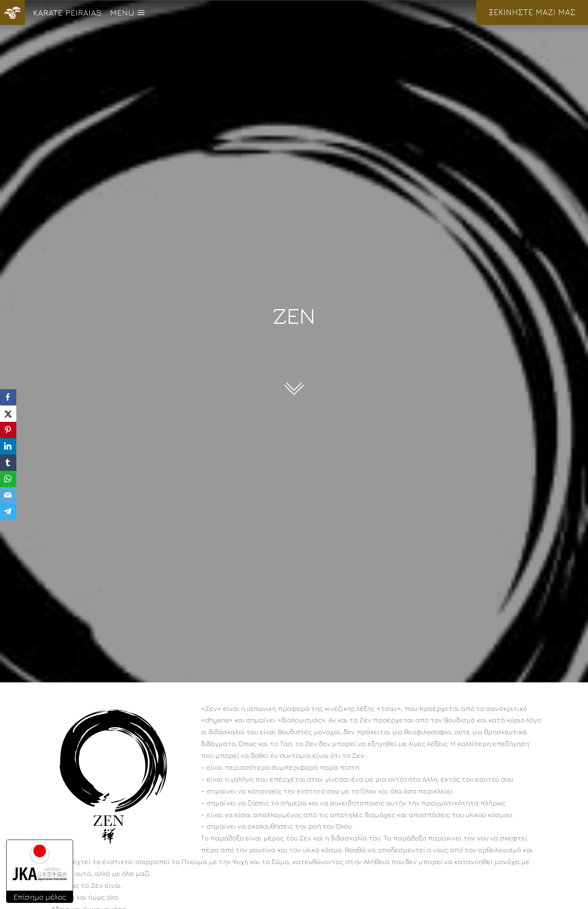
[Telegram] (8, 512)
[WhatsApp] (8, 479)
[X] (8, 414)
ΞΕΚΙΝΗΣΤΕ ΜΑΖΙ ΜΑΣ (532, 12)
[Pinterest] (8, 430)
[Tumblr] (8, 463)
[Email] (8, 495)
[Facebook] (8, 397)
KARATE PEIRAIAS (68, 12)
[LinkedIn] (8, 446)
